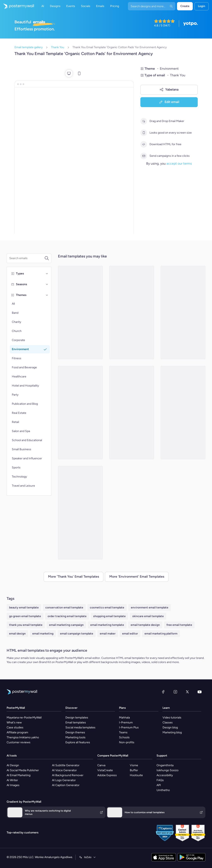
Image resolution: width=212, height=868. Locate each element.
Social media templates (80, 727)
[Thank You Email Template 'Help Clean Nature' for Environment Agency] (80, 312)
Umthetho (163, 790)
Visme (134, 765)
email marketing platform (161, 634)
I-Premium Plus (129, 727)
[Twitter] (187, 692)
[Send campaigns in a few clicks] (144, 156)
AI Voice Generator (64, 770)
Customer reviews (19, 742)
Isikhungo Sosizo (167, 770)
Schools (124, 737)
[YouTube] (200, 692)
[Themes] (47, 295)
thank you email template (26, 625)
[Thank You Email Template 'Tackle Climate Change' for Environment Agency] (183, 312)
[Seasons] (47, 284)
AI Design (13, 765)
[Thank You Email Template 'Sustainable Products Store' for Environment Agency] (183, 413)
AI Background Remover (68, 775)
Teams (123, 732)
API (159, 785)
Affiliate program (17, 732)
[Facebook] (163, 692)
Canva (101, 765)
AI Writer (12, 780)
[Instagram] (175, 692)
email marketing (43, 634)
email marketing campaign (66, 625)
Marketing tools (75, 737)
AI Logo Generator (64, 780)
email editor (130, 634)
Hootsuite (136, 775)
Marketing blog (172, 732)
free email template (179, 625)
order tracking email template (67, 616)
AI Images (13, 785)
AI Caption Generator (66, 785)
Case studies (15, 727)
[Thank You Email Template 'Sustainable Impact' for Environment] (80, 413)
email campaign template (77, 634)
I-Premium (126, 723)
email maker (108, 634)
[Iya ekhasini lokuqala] (17, 6)
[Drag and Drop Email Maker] (144, 121)
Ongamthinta (165, 765)
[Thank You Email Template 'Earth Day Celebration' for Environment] (80, 513)
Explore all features (78, 742)
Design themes (75, 732)
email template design (145, 625)
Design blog (170, 727)
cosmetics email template (107, 608)
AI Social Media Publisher (23, 770)
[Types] (47, 274)
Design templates (77, 718)
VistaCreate (105, 770)
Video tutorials (172, 718)
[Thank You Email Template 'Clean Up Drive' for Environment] (132, 413)
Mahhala (124, 718)
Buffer (134, 770)
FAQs (160, 780)
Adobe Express (107, 775)
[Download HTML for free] (144, 144)
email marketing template (107, 625)
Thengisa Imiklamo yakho (23, 737)
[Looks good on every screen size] (144, 133)
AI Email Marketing (19, 775)
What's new (14, 723)
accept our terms (179, 163)
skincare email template (148, 616)
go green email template (25, 616)
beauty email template (24, 608)
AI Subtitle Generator (66, 765)
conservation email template (64, 608)
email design (17, 634)
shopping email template (109, 616)
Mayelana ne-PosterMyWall (24, 718)
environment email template (150, 608)
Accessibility (165, 775)
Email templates (76, 723)
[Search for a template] (27, 258)
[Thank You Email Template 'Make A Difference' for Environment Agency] (132, 312)
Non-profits (127, 742)
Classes (168, 723)
